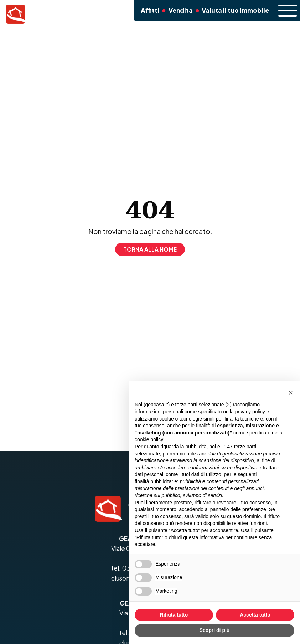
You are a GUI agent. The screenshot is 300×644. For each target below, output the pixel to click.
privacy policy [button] (250, 412)
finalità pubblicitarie (156, 481)
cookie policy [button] (149, 439)
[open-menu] (283, 11)
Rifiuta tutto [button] (174, 615)
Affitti (148, 10)
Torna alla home (150, 249)
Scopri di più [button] (215, 630)
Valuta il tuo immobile (231, 10)
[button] (291, 393)
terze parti (245, 447)
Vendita (178, 10)
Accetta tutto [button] (255, 615)
